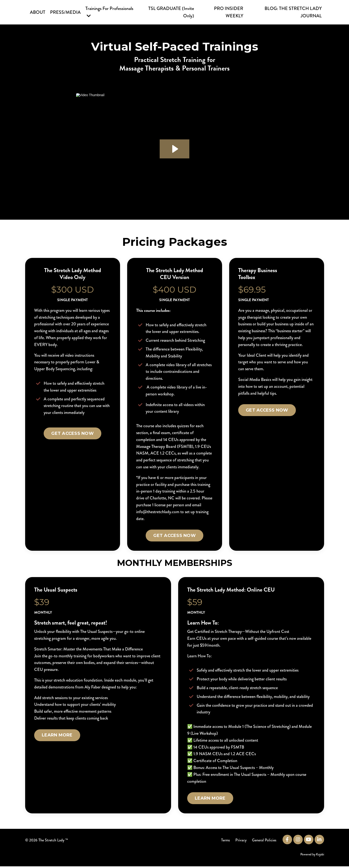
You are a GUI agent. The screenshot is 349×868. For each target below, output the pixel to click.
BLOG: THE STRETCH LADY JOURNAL (293, 12)
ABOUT (38, 12)
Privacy (241, 842)
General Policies (264, 842)
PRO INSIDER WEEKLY (229, 12)
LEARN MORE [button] (58, 736)
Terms (225, 842)
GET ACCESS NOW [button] (72, 434)
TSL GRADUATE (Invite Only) (172, 12)
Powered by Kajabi (312, 856)
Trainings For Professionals (110, 12)
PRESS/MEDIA (65, 12)
